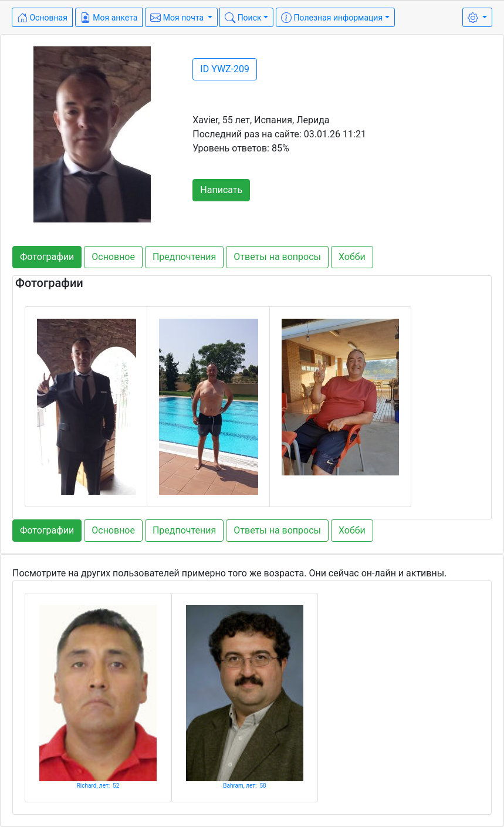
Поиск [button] (243, 18)
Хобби (352, 257)
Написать (221, 190)
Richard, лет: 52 (98, 786)
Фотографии (47, 257)
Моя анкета (109, 18)
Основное (113, 257)
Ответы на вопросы (277, 257)
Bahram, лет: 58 (245, 786)
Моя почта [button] (178, 18)
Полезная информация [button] (332, 18)
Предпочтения (184, 257)
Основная (42, 18)
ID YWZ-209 (225, 69)
